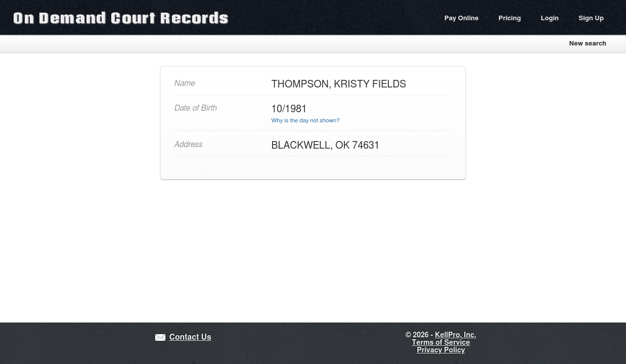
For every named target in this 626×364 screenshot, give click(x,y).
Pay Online (462, 18)
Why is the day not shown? (306, 121)
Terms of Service (441, 343)
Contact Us (190, 337)
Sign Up (591, 18)
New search (588, 44)
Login (550, 18)
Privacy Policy (441, 350)
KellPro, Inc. (455, 335)
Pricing (510, 18)
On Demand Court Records (121, 17)
